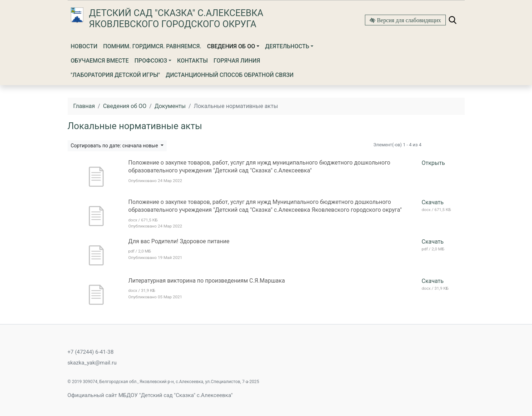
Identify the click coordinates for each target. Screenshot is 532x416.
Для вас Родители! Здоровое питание (179, 241)
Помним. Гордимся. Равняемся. (152, 46)
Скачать (433, 202)
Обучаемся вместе (100, 61)
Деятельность (287, 46)
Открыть (433, 163)
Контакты (192, 61)
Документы (170, 106)
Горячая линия (237, 61)
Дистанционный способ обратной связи (230, 75)
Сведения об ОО (231, 46)
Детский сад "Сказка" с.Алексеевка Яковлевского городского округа (176, 18)
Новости (84, 46)
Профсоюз (151, 61)
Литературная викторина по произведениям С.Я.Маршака (207, 281)
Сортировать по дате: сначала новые (115, 146)
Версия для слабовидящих (408, 20)
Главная (84, 106)
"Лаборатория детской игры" (116, 75)
